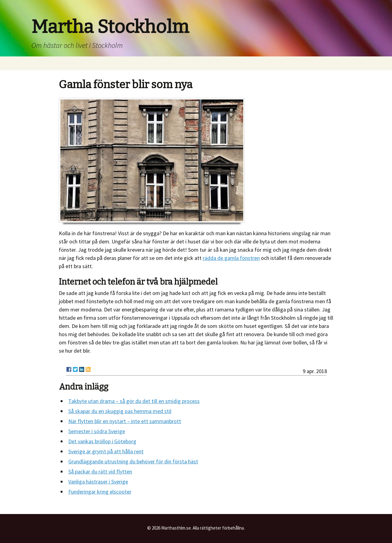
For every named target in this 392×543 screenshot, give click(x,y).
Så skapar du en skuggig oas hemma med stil (120, 411)
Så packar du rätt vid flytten (100, 471)
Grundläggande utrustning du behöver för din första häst (133, 461)
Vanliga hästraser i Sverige (98, 482)
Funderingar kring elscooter (100, 492)
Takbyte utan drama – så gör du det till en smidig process (134, 401)
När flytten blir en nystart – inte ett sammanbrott (125, 421)
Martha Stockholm (110, 27)
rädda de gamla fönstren (231, 258)
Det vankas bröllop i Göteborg (102, 441)
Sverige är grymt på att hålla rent (106, 451)
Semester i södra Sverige (97, 431)
